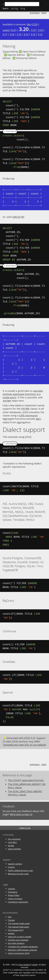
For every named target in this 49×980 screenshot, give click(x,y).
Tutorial (11, 919)
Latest (6, 30)
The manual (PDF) (16, 929)
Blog (23, 8)
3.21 (13, 30)
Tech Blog (12, 842)
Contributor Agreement (18, 901)
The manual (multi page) (18, 926)
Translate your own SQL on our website (24, 744)
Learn (5, 8)
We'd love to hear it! (21, 814)
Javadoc (11, 933)
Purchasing (13, 891)
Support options (15, 863)
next (44, 13)
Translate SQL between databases (23, 946)
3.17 (5, 34)
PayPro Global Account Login (20, 870)
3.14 (26, 34)
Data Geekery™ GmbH (28, 964)
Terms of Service (15, 898)
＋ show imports (10, 131)
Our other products (16, 942)
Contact (11, 866)
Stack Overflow (14, 848)
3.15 (19, 34)
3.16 (12, 34)
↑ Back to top (24, 827)
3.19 (33, 30)
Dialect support (24, 429)
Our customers (14, 838)
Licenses (11, 888)
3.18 (40, 30)
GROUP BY (18, 217)
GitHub (11, 845)
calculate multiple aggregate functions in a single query (23, 394)
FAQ (10, 916)
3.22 (34, 24)
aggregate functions (33, 77)
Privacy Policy (14, 895)
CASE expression (28, 415)
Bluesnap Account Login (18, 873)
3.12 (40, 34)
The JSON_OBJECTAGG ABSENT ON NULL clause (25, 792)
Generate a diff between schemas (22, 949)
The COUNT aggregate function (26, 779)
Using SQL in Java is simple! (19, 936)
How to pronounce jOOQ (19, 952)
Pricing (14, 8)
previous (35, 13)
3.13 (33, 34)
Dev (29, 24)
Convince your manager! (18, 939)
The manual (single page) (19, 923)
